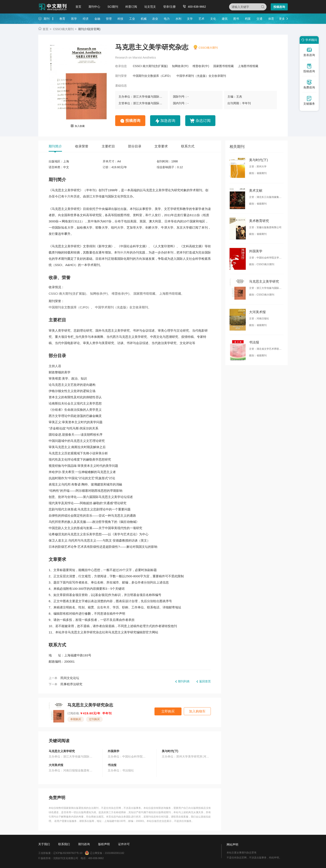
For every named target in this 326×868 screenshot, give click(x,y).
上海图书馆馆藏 (248, 66)
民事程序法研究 (71, 684)
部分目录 (135, 146)
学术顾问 (309, 40)
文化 (213, 19)
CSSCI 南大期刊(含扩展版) (150, 66)
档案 (248, 19)
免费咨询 (309, 84)
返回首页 (205, 681)
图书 (236, 19)
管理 (109, 19)
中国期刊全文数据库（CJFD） (153, 76)
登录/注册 (169, 7)
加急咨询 (168, 121)
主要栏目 (108, 146)
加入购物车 (197, 711)
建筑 (225, 19)
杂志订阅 (203, 121)
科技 (120, 19)
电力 (167, 19)
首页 (78, 7)
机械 (144, 19)
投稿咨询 (279, 7)
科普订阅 (131, 7)
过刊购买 (94, 719)
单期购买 (76, 719)
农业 (155, 19)
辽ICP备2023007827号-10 (68, 853)
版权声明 (104, 844)
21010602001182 (114, 853)
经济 (86, 19)
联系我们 (64, 844)
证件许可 (124, 844)
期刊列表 (184, 681)
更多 (282, 19)
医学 (74, 19)
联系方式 (188, 146)
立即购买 (168, 711)
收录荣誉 (82, 146)
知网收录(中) (180, 66)
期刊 (47, 19)
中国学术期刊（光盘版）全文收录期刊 (201, 76)
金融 (97, 19)
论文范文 (150, 7)
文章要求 (161, 146)
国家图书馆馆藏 (224, 66)
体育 (271, 19)
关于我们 (44, 844)
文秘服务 (309, 101)
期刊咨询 (84, 844)
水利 (178, 19)
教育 (62, 19)
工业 (132, 19)
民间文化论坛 (70, 678)
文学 (190, 19)
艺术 (201, 19)
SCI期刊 (113, 7)
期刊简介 (55, 146)
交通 (259, 19)
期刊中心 (94, 7)
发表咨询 (309, 52)
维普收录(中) (201, 66)
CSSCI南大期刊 (63, 29)
